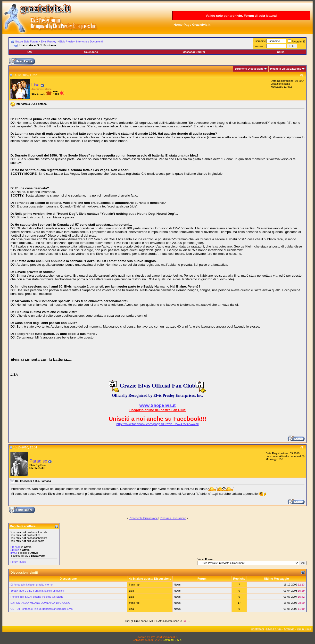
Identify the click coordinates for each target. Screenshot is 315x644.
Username (260, 41)
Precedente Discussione (143, 518)
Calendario (91, 52)
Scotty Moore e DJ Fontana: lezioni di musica (37, 591)
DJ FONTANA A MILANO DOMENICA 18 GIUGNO (40, 603)
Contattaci (257, 629)
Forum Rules (18, 562)
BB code (16, 547)
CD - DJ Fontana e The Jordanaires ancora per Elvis (41, 609)
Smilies (15, 550)
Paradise (38, 461)
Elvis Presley (48, 41)
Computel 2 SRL (172, 640)
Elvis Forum (274, 629)
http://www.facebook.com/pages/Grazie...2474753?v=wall (158, 424)
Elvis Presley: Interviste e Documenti (81, 41)
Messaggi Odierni (194, 52)
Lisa (35, 85)
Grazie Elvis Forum (26, 41)
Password (259, 46)
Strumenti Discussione (249, 69)
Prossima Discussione (173, 518)
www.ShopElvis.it (157, 405)
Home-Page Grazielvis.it (192, 25)
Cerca (281, 52)
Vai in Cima (304, 629)
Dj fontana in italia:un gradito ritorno (32, 585)
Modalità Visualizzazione (286, 69)
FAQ (30, 52)
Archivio (289, 629)
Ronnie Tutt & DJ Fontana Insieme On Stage (37, 597)
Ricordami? (297, 41)
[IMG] (14, 553)
